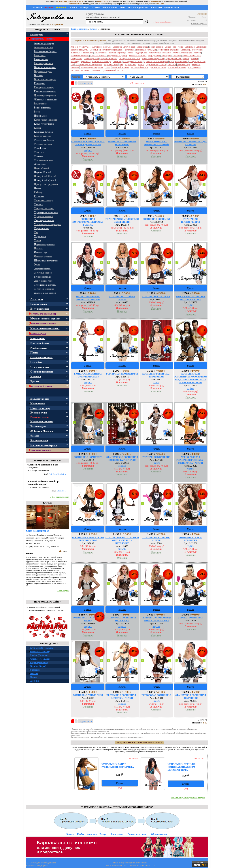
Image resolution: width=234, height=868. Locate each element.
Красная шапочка (98, 56)
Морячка (177, 56)
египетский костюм (177, 67)
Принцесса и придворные (177, 59)
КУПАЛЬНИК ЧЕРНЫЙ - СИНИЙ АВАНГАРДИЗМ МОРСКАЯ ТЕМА (182, 767)
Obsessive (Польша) (40, 652)
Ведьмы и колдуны (79, 50)
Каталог (49, 7)
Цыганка (172, 64)
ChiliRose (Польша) (40, 659)
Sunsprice (35, 670)
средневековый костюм (113, 70)
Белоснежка (142, 47)
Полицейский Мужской (153, 59)
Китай (34, 677)
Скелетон (117, 61)
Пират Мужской (91, 59)
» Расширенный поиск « (163, 22)
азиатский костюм (120, 67)
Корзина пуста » (199, 24)
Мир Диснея (154, 56)
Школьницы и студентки (92, 67)
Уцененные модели (40, 417)
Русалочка (86, 61)
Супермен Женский (178, 61)
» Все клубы (63, 591)
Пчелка (194, 59)
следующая (84, 83)
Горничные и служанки (168, 50)
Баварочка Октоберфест (124, 47)
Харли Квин (131, 64)
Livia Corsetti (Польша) (42, 648)
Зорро (130, 53)
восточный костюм (139, 67)
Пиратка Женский (109, 59)
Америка (35, 681)
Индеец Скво (141, 53)
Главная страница (79, 29)
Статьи (96, 7)
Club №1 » (61, 491)
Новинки (61, 7)
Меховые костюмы (138, 56)
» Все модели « (137, 83)
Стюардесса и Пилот (133, 61)
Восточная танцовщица (111, 50)
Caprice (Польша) (39, 663)
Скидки (73, 7)
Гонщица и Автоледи (146, 50)
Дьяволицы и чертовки (191, 50)
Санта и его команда (102, 61)
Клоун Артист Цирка (182, 53)
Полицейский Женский (130, 59)
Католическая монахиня (160, 53)
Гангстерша (129, 50)
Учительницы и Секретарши (89, 64)
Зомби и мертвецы (117, 53)
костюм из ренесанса (91, 70)
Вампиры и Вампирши (195, 47)
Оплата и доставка (138, 7)
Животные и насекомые (82, 53)
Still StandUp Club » (57, 474)
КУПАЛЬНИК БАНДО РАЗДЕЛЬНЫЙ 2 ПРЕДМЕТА (118, 765)
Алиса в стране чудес (81, 47)
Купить (88, 133)
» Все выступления (60, 497)
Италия (34, 674)
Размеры (84, 7)
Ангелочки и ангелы (102, 47)
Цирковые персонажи (156, 64)
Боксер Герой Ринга (174, 47)
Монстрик (166, 56)
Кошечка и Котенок (80, 56)
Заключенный (101, 53)
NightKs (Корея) (38, 666)
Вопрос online (110, 7)
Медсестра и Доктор (118, 56)
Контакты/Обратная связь (165, 7)
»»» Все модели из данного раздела (188, 797)
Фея (121, 64)
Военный (94, 50)
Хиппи (141, 64)
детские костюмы (158, 67)
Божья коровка (156, 47)
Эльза (108, 67)
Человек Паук (184, 64)
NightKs (88, 150)
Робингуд (75, 61)
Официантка (76, 59)
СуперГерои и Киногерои (156, 61)
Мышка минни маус (192, 56)
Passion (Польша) (39, 655)
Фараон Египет (111, 64)
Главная (37, 7)
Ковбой (197, 53)
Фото (122, 7)
